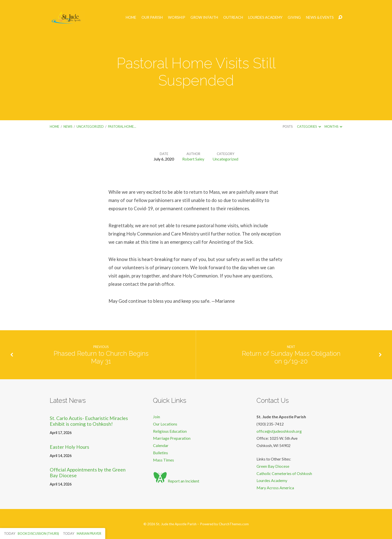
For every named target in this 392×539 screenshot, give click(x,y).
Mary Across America (275, 488)
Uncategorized (90, 126)
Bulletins (160, 453)
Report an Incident (176, 481)
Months (333, 126)
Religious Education (170, 431)
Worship (177, 17)
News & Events (320, 17)
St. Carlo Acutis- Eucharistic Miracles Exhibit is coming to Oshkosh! (89, 421)
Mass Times (163, 460)
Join (156, 417)
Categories (309, 126)
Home (131, 17)
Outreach (233, 17)
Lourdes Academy (265, 17)
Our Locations (165, 424)
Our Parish (152, 17)
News (68, 126)
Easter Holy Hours (69, 447)
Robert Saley (193, 159)
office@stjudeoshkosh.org (279, 431)
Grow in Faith (204, 17)
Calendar (161, 445)
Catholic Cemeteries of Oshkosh (284, 473)
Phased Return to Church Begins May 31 (101, 357)
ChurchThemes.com (234, 524)
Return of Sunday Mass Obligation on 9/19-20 (291, 357)
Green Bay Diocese (273, 466)
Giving (294, 17)
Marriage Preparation (172, 438)
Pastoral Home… (122, 126)
